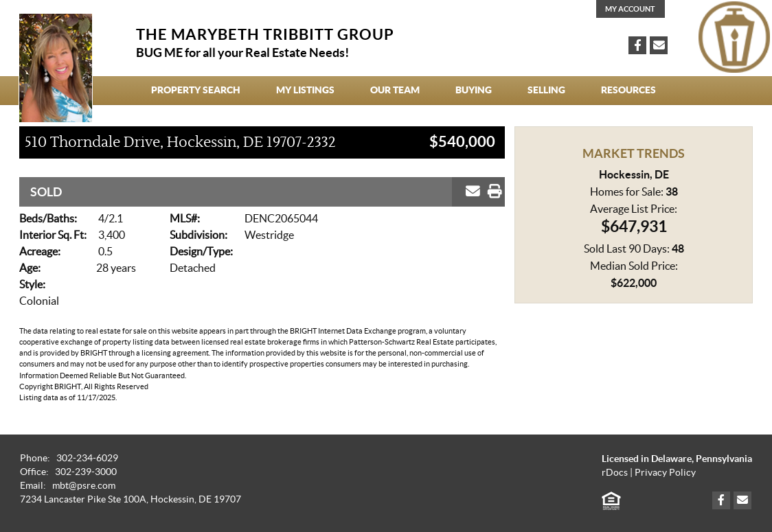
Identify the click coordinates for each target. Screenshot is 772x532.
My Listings (305, 90)
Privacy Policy (665, 473)
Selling (546, 90)
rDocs (615, 473)
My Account (630, 9)
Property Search (196, 90)
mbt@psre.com (84, 486)
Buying (474, 90)
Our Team (395, 90)
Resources (628, 90)
